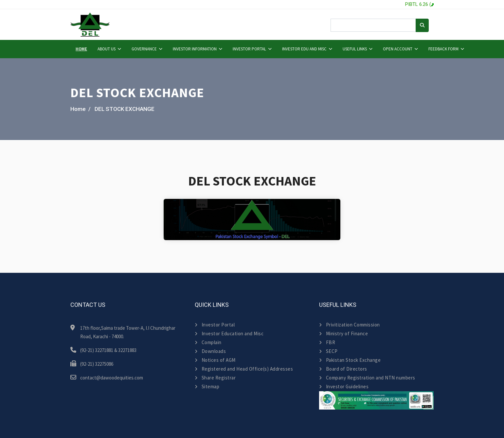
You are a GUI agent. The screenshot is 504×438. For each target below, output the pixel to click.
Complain (208, 342)
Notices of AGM (215, 360)
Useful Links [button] (355, 49)
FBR (327, 342)
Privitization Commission (350, 325)
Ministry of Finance (343, 333)
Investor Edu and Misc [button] (304, 49)
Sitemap (207, 386)
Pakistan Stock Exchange (350, 360)
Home (81, 49)
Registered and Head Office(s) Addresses (244, 369)
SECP (328, 351)
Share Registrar (215, 378)
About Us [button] (107, 49)
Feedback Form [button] (443, 49)
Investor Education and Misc (229, 333)
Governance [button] (144, 49)
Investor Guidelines (344, 386)
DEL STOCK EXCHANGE (125, 109)
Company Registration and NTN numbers (367, 378)
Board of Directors (343, 369)
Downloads (210, 351)
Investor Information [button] (195, 49)
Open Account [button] (398, 49)
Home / (81, 109)
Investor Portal (215, 325)
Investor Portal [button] (249, 49)
